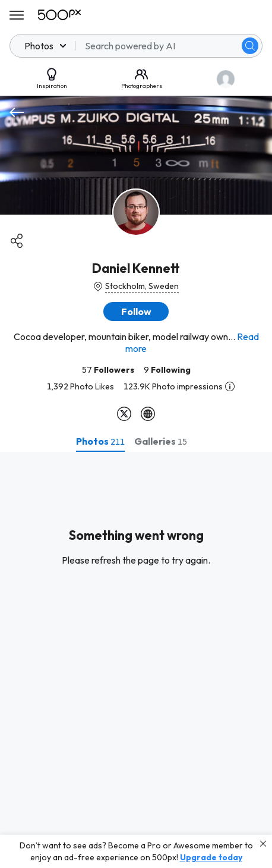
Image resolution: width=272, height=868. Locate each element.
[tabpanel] (136, 660)
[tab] (100, 441)
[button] (136, 312)
